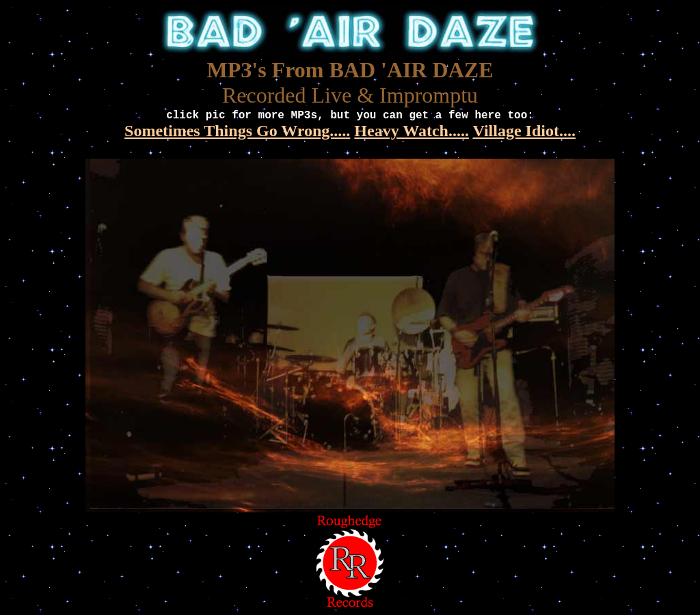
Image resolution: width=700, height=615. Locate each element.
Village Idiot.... (524, 131)
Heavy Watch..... (412, 131)
